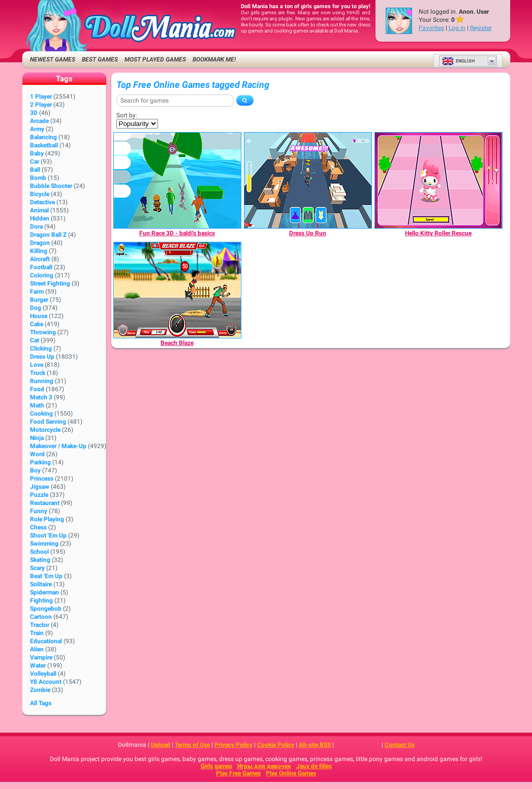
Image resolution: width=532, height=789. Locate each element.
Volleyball (43, 674)
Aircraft (40, 259)
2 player (41, 105)
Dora (36, 227)
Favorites (431, 28)
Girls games (216, 766)
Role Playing (47, 519)
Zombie (40, 690)
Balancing (43, 137)
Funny (39, 511)
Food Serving (48, 422)
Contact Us (400, 745)
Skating (40, 560)
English (458, 61)
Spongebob (46, 609)
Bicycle (40, 194)
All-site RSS (315, 745)
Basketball (44, 145)
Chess (38, 527)
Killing (39, 251)
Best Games (100, 59)
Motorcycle (45, 430)
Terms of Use (192, 745)
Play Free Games (238, 773)
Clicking (41, 349)
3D (34, 113)
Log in (457, 28)
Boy (35, 470)
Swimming (44, 544)
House (39, 316)
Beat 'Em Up (46, 576)
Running (42, 381)
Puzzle (39, 495)
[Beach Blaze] (177, 290)
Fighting (41, 601)
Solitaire (41, 584)
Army (37, 129)
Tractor (40, 625)
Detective (42, 202)
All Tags (41, 703)
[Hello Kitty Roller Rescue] (439, 180)
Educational (46, 641)
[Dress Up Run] (308, 180)
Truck (38, 373)
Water (38, 666)
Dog (36, 308)
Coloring (42, 275)
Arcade (39, 121)
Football (41, 267)
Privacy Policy (233, 745)
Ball (35, 170)
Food (37, 389)
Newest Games (53, 59)
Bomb (38, 178)
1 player (41, 97)
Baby (37, 153)
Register (481, 28)
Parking (40, 462)
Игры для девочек (264, 766)
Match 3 (41, 397)
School (39, 552)
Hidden (40, 218)
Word (37, 454)
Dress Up (42, 357)
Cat (35, 340)
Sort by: (127, 115)
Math (37, 405)
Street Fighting (50, 283)
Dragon (40, 243)
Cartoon (41, 617)
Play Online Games (291, 773)
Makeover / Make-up (58, 446)
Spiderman (44, 592)
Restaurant (45, 503)
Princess (42, 479)
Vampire (41, 657)
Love (37, 365)
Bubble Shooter (51, 186)
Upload (161, 745)
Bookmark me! (214, 59)
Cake (37, 324)
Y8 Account (46, 682)
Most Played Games (155, 59)
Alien (37, 649)
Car (35, 162)
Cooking (41, 414)
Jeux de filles (314, 766)
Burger (39, 300)
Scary (37, 568)
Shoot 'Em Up (48, 535)
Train (37, 633)
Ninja (37, 438)
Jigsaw (40, 487)
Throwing (43, 332)
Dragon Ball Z (48, 235)
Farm (37, 292)
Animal (39, 210)
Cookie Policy (276, 745)
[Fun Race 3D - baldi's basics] (177, 180)
